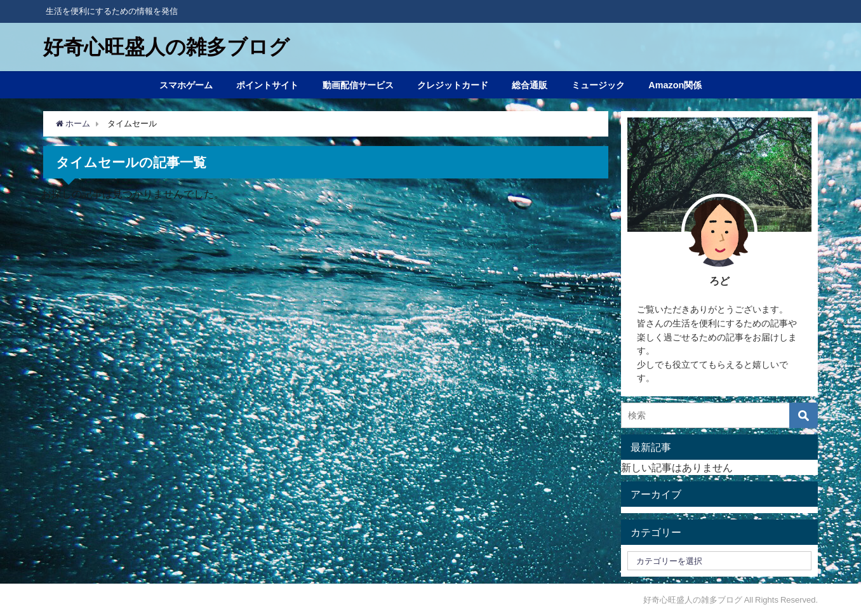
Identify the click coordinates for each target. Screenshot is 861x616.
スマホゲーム (186, 85)
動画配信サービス (358, 85)
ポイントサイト (267, 85)
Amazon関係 (675, 85)
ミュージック (598, 85)
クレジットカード (453, 85)
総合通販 (530, 85)
